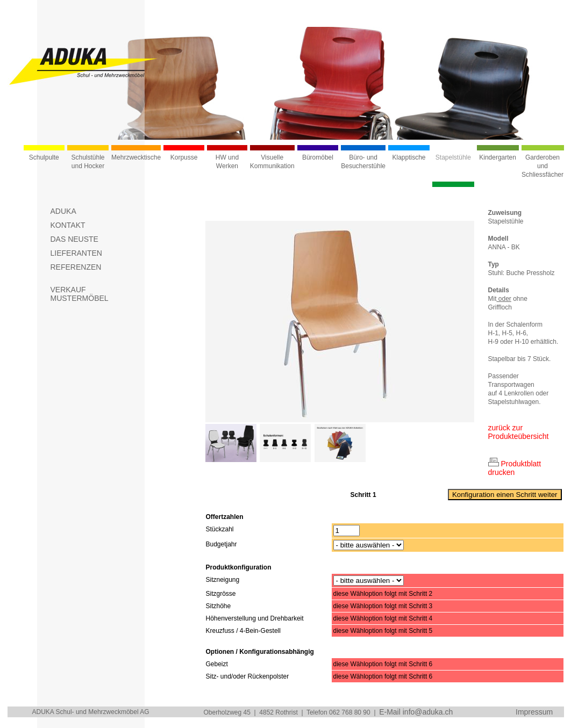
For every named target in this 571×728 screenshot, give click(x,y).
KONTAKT (68, 225)
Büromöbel (318, 157)
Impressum (534, 712)
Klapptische (409, 157)
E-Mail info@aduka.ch (416, 712)
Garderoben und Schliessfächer (543, 166)
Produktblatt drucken (515, 468)
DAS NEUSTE (74, 239)
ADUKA (63, 211)
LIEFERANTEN (76, 253)
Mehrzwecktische (136, 157)
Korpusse (184, 157)
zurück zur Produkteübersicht (519, 432)
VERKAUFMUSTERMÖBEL (80, 294)
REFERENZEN (76, 267)
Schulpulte (44, 157)
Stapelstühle (453, 157)
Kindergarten (498, 157)
